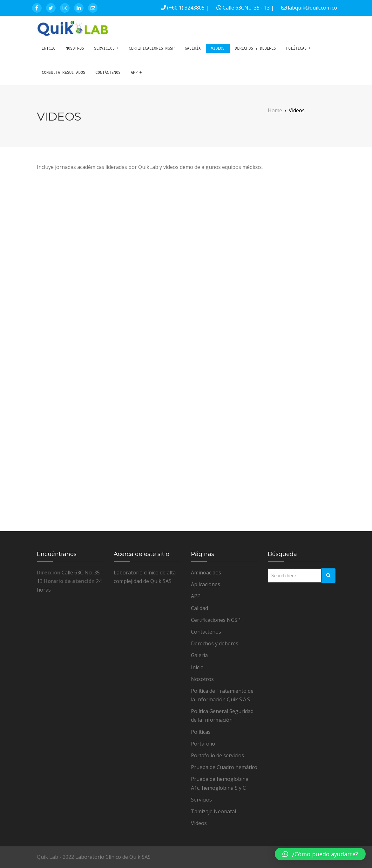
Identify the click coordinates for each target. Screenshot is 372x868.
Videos (218, 48)
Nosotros (75, 48)
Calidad (200, 608)
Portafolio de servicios (217, 755)
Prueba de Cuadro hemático (224, 767)
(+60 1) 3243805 (186, 8)
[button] (320, 854)
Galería (193, 48)
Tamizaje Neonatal (213, 811)
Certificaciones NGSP (152, 48)
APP (134, 73)
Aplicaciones (206, 584)
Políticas (297, 48)
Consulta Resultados (64, 73)
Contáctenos (108, 73)
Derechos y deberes (255, 48)
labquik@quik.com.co (312, 8)
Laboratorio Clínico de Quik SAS (113, 857)
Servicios (104, 48)
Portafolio (203, 744)
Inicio (49, 48)
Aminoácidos (206, 573)
